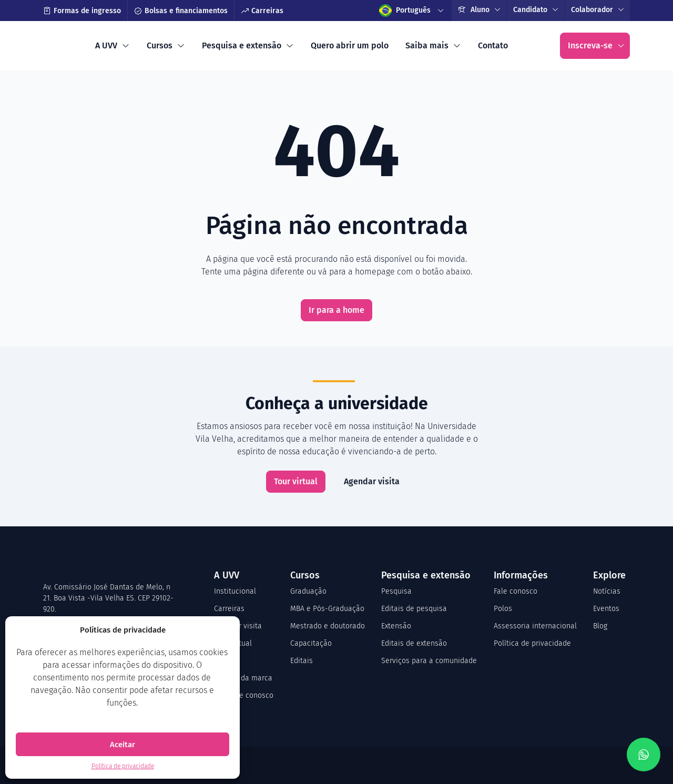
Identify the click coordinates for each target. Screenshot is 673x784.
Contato (493, 45)
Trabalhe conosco (244, 695)
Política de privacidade (123, 766)
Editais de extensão (414, 643)
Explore (609, 575)
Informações (521, 575)
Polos (503, 609)
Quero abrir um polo (350, 45)
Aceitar (123, 745)
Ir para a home (336, 310)
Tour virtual (296, 481)
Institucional (235, 591)
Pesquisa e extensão (242, 45)
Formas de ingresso (82, 11)
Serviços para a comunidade (429, 661)
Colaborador (592, 10)
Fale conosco (516, 591)
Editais (302, 661)
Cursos (160, 45)
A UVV (106, 45)
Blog (600, 626)
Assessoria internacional (535, 626)
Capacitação (311, 643)
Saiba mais (427, 45)
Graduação (308, 591)
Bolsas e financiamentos (181, 11)
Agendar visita (372, 481)
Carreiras (262, 11)
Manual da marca (243, 678)
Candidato (530, 10)
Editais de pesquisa (414, 609)
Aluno (474, 10)
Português (405, 11)
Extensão (396, 626)
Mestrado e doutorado (328, 626)
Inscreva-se (590, 45)
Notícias (607, 591)
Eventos (606, 609)
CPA (220, 661)
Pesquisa (396, 591)
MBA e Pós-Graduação (327, 609)
